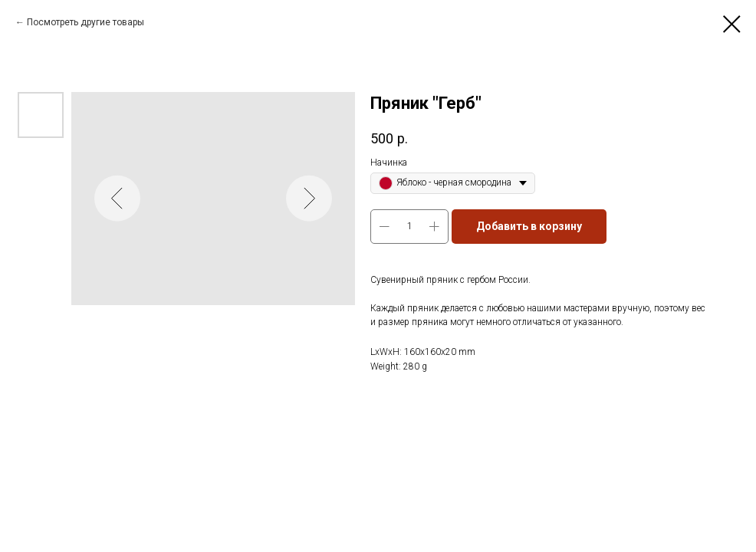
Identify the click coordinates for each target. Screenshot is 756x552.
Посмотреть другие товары (85, 22)
